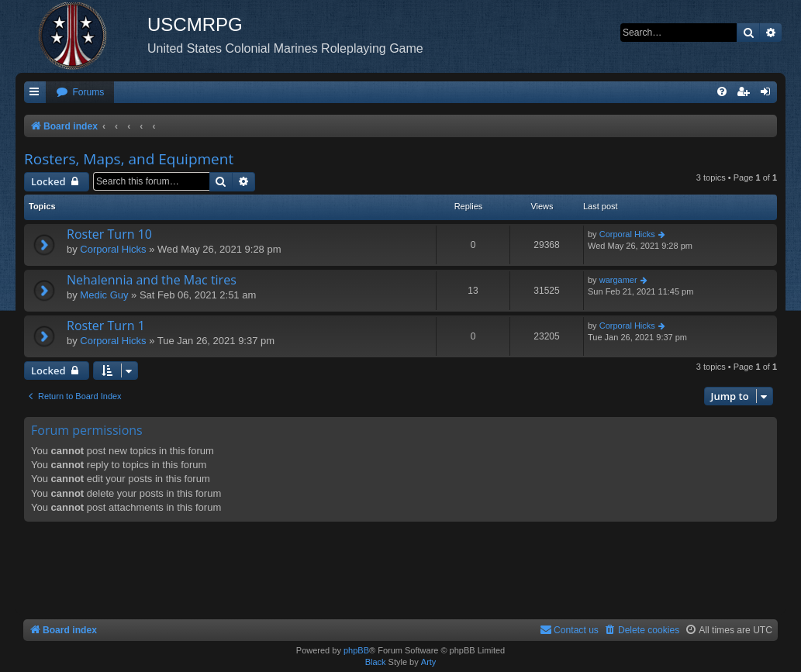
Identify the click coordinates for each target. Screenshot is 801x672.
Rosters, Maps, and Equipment (129, 159)
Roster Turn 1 (106, 326)
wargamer (618, 280)
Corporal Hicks (113, 249)
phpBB (356, 650)
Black (376, 662)
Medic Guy (104, 295)
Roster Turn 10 (109, 234)
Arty (429, 662)
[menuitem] (80, 93)
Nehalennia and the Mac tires (152, 280)
